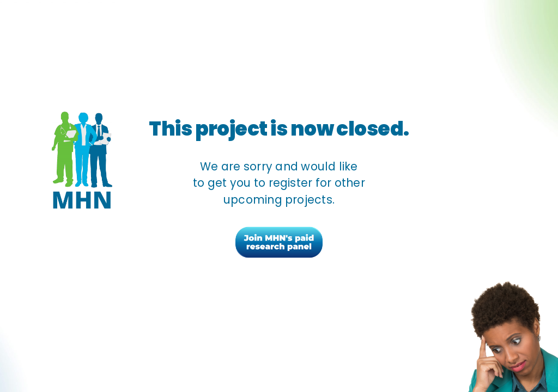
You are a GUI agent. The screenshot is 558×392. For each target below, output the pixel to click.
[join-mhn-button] (279, 230)
